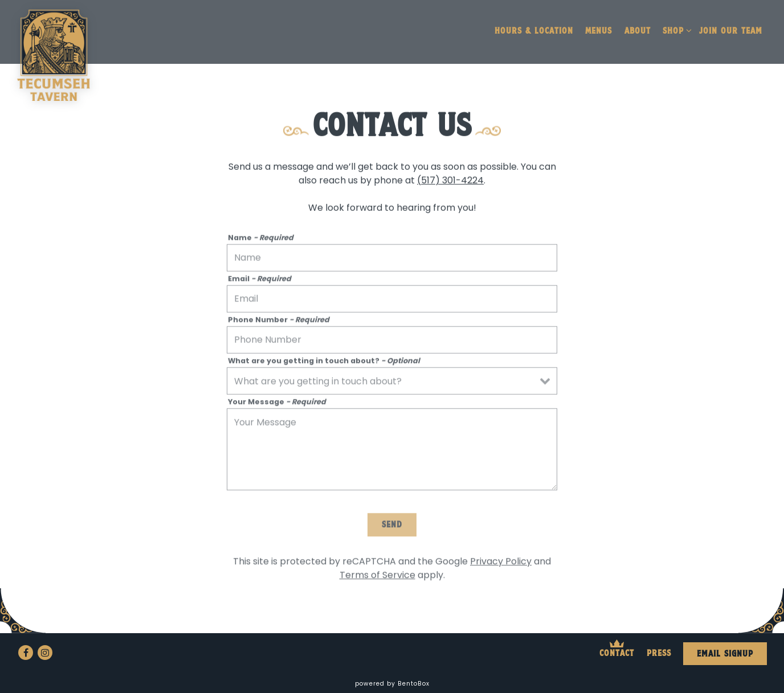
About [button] (638, 31)
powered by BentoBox (392, 684)
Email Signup (725, 654)
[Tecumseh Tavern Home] (54, 55)
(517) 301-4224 (450, 182)
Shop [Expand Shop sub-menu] (675, 31)
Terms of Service (377, 577)
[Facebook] (26, 653)
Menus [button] (599, 31)
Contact (617, 654)
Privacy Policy (501, 563)
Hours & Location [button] (534, 31)
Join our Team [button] (731, 31)
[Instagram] (45, 653)
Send (392, 527)
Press (659, 654)
